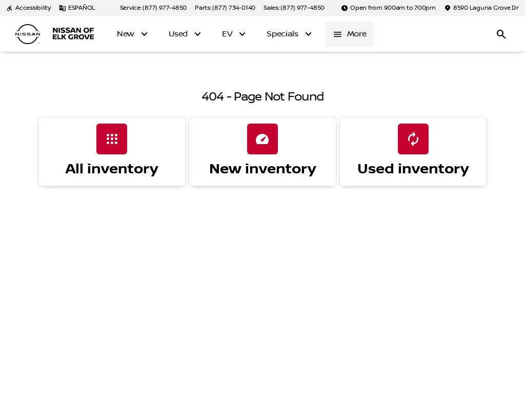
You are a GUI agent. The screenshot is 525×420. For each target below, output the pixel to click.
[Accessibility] (28, 8)
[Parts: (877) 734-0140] (225, 8)
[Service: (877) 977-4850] (153, 8)
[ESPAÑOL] (77, 8)
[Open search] (501, 34)
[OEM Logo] (28, 34)
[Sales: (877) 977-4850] (294, 8)
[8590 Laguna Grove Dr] (481, 8)
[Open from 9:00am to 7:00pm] (388, 8)
